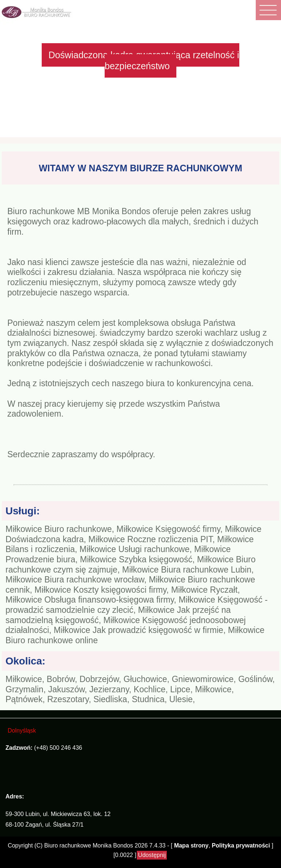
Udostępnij (152, 855)
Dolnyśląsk (22, 731)
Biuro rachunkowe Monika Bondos (89, 845)
